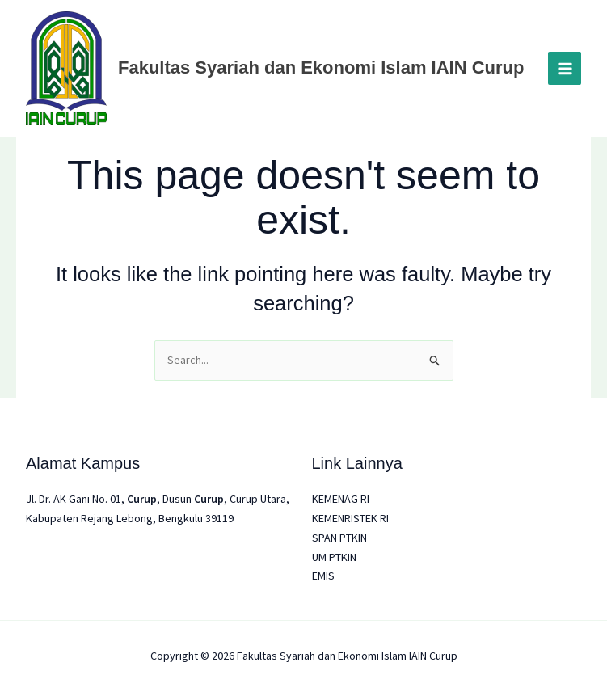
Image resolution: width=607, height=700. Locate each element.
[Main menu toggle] (565, 68)
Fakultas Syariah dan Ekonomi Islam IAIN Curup (321, 67)
